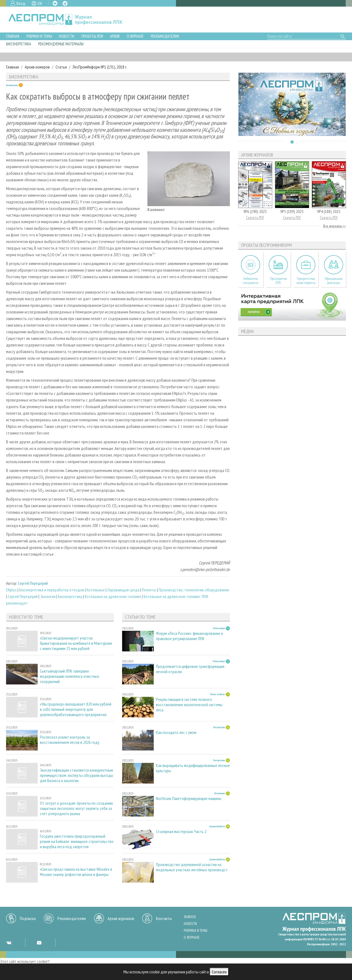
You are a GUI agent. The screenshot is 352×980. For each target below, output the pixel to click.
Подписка (28, 918)
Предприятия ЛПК (278, 281)
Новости (67, 36)
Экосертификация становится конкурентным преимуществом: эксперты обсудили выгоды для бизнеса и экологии (77, 775)
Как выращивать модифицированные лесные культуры (193, 768)
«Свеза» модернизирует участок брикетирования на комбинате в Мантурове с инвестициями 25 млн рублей (76, 643)
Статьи (61, 67)
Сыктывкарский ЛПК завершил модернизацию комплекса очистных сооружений (70, 676)
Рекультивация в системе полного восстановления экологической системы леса (189, 705)
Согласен (219, 972)
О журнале (135, 36)
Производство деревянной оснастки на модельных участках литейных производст (192, 867)
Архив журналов (121, 918)
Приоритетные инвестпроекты (306, 281)
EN (40, 3)
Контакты (164, 918)
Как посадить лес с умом (176, 732)
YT (39, 943)
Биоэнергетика (19, 44)
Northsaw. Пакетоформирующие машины (189, 799)
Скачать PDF (255, 218)
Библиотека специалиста (251, 281)
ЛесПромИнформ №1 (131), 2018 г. (100, 67)
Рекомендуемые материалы (61, 44)
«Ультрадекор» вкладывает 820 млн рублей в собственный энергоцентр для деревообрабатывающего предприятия (76, 709)
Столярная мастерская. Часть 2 (181, 832)
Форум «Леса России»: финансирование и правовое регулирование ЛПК (189, 636)
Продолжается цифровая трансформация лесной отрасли (190, 669)
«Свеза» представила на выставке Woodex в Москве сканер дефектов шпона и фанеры (76, 872)
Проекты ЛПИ (92, 36)
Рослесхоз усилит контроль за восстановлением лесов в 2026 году (70, 740)
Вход (21, 3)
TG (65, 3)
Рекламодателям (165, 36)
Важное (190, 917)
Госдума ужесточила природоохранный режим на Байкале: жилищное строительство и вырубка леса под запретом (77, 841)
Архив (115, 36)
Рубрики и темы (39, 36)
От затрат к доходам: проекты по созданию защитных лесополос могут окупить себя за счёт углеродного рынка (76, 808)
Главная (13, 36)
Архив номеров (37, 67)
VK (55, 3)
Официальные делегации (334, 281)
